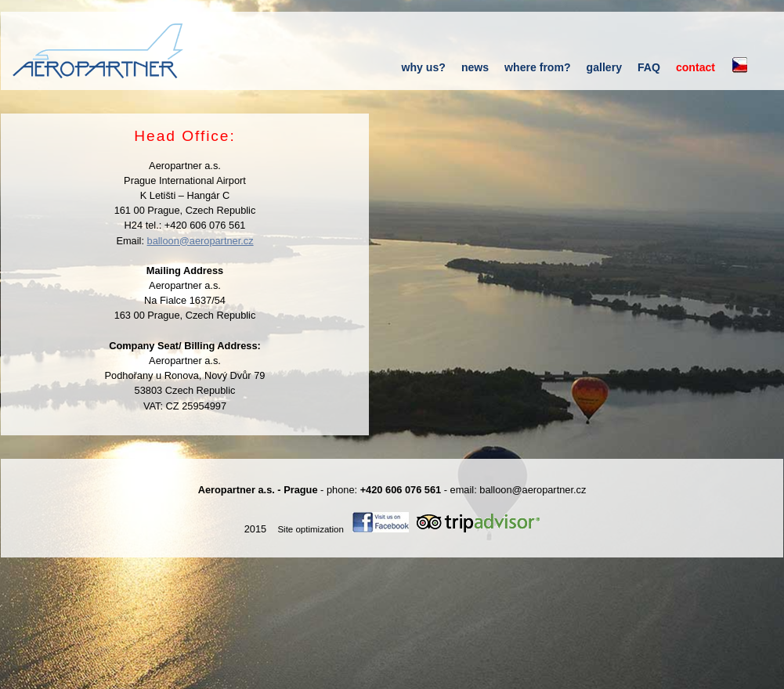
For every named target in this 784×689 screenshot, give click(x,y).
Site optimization (311, 529)
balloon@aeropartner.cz (201, 241)
